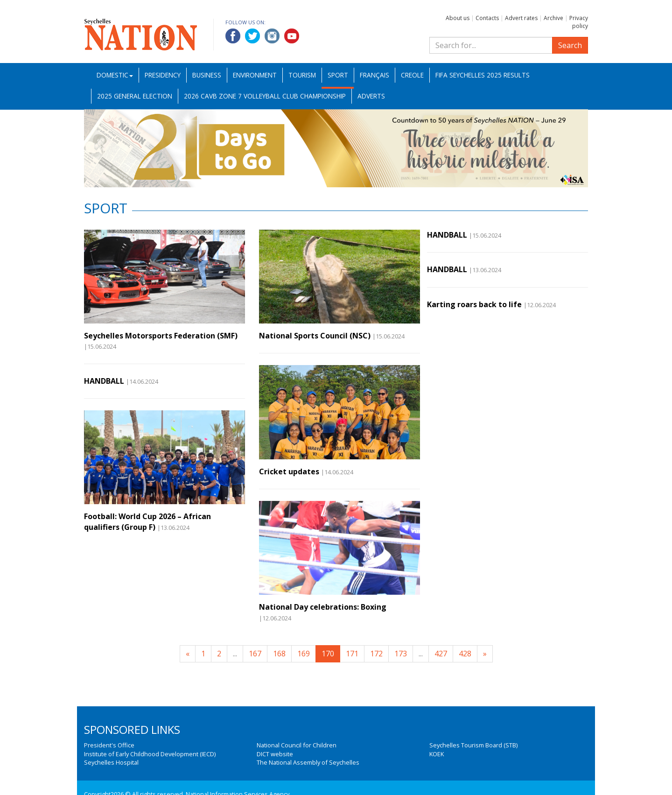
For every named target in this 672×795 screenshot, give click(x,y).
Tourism (302, 75)
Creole (412, 75)
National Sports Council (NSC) (315, 336)
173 (401, 654)
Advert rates (521, 18)
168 (279, 654)
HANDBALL (104, 381)
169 (304, 654)
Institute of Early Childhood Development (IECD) (150, 754)
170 (328, 654)
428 (465, 654)
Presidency (163, 75)
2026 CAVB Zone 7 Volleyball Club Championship (265, 96)
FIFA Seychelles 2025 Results (483, 75)
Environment (255, 75)
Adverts (371, 96)
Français (374, 75)
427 (441, 654)
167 (255, 654)
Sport (338, 75)
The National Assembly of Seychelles (308, 762)
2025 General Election (135, 96)
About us (458, 18)
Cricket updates (289, 471)
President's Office (109, 745)
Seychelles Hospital (111, 762)
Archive (553, 18)
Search (570, 45)
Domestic (115, 75)
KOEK (437, 754)
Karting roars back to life (474, 304)
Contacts (487, 18)
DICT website (275, 754)
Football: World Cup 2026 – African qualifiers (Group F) (147, 521)
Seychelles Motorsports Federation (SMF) (161, 336)
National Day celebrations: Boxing (323, 607)
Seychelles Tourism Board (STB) (473, 745)
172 (376, 654)
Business (207, 75)
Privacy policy (579, 22)
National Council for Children (297, 745)
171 (352, 654)
